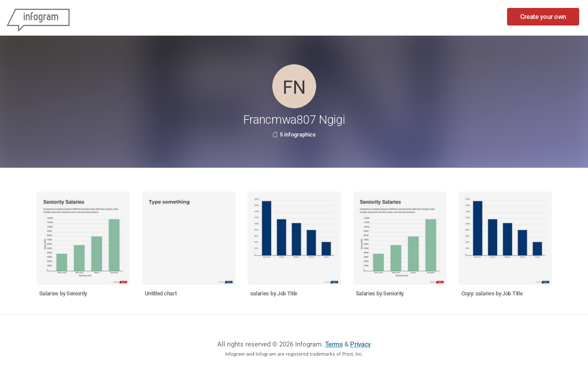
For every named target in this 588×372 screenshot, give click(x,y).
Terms (334, 344)
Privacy (360, 344)
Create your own (543, 17)
